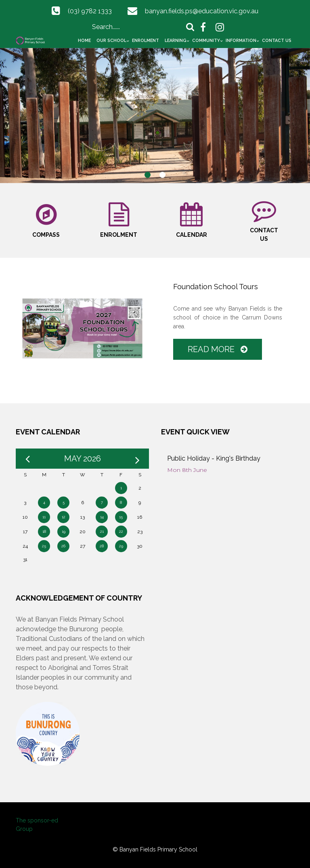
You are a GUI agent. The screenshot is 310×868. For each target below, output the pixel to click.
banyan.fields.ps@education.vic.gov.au (202, 11)
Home (84, 40)
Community (206, 40)
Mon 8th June (187, 470)
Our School (111, 40)
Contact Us (277, 40)
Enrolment (146, 40)
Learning (176, 40)
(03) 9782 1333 (90, 11)
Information (241, 40)
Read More (218, 349)
